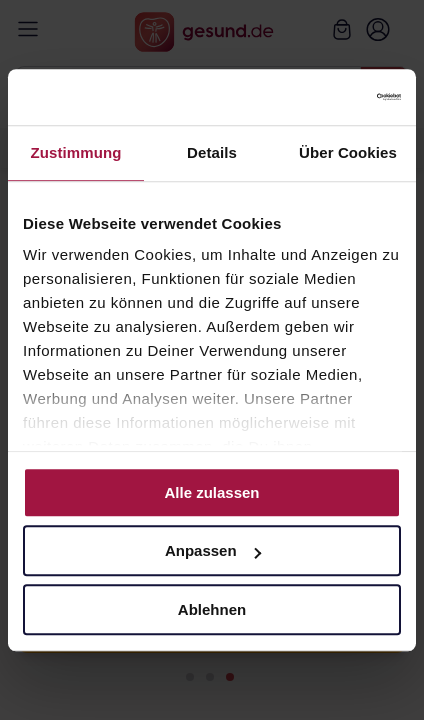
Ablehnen (212, 609)
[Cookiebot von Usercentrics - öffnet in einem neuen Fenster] (313, 97)
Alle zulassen (211, 492)
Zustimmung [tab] (76, 152)
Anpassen (213, 550)
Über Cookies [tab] (348, 152)
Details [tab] (212, 152)
